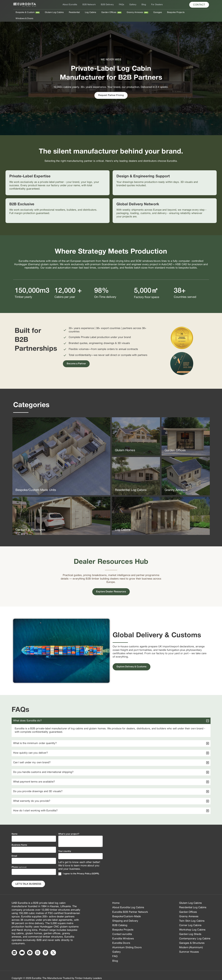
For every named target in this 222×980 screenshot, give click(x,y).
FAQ (115, 950)
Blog (142, 5)
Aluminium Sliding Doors (127, 942)
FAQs (121, 5)
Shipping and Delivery (125, 915)
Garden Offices (108, 12)
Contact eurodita (122, 928)
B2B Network (91, 5)
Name (15, 828)
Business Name (19, 839)
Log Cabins (91, 12)
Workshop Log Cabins (192, 924)
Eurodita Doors (121, 937)
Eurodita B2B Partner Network (130, 906)
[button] (199, 5)
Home (116, 897)
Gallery (132, 5)
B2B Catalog (120, 919)
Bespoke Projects (173, 12)
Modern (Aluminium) (191, 942)
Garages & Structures (192, 937)
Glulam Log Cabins (57, 12)
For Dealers (154, 5)
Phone (19, 861)
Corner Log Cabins (190, 919)
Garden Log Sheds (190, 928)
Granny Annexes (133, 12)
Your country (65, 845)
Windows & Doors (194, 12)
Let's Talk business (28, 878)
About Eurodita (73, 5)
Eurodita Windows (123, 933)
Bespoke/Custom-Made (127, 910)
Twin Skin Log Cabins (192, 915)
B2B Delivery (108, 5)
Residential (76, 12)
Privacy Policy (84, 868)
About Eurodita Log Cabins (128, 902)
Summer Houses (189, 946)
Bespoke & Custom (28, 12)
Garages (155, 12)
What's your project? (69, 828)
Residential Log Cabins (193, 902)
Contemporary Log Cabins (195, 933)
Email (14, 850)
